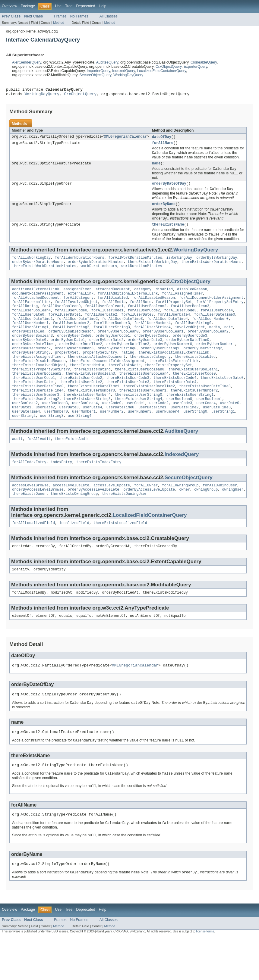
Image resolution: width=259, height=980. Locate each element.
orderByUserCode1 (113, 354)
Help (102, 6)
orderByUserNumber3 (74, 368)
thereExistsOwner (29, 526)
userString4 (80, 445)
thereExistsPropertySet (169, 388)
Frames (60, 16)
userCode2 (159, 431)
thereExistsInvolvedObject (39, 388)
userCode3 (182, 431)
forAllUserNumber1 (30, 339)
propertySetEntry (100, 373)
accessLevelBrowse (30, 517)
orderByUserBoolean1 (163, 349)
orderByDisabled (28, 349)
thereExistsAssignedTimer (38, 378)
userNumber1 (84, 441)
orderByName (164, 211)
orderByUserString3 (31, 373)
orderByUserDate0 (29, 359)
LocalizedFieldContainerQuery (161, 71)
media (215, 344)
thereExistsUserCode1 (33, 402)
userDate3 (69, 436)
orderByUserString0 (117, 368)
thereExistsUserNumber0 (91, 417)
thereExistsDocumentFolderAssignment (107, 383)
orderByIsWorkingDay (217, 267)
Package (28, 6)
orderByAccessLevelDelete (94, 522)
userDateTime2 (185, 436)
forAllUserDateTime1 (32, 335)
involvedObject (190, 344)
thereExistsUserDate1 (33, 407)
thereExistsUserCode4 (175, 402)
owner (185, 522)
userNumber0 (56, 441)
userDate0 (229, 431)
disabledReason (192, 301)
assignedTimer (77, 301)
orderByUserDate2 (106, 359)
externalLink (81, 306)
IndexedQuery (123, 71)
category (143, 301)
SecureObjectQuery (95, 75)
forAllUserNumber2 (71, 339)
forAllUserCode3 (180, 325)
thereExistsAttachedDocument (97, 378)
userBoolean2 (25, 431)
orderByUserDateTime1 (33, 364)
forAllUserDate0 (28, 330)
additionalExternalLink (36, 301)
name (156, 167)
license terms (205, 975)
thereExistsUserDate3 (128, 407)
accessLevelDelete (71, 517)
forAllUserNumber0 (210, 335)
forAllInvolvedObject (76, 315)
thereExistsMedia (87, 388)
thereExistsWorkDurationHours (211, 272)
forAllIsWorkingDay (31, 267)
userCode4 (206, 431)
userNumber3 (140, 441)
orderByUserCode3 (190, 354)
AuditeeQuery (107, 62)
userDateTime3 (217, 436)
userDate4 (93, 436)
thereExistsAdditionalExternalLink (174, 373)
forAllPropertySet (174, 315)
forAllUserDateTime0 (215, 330)
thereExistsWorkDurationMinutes (44, 277)
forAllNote (141, 315)
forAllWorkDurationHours (79, 267)
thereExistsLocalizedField (120, 556)
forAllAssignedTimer (182, 306)
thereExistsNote (125, 388)
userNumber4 (167, 441)
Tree (69, 6)
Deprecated (86, 6)
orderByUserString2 (203, 368)
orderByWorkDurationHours (38, 272)
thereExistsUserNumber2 (194, 417)
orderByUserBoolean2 (208, 349)
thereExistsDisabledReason (39, 383)
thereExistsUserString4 (138, 426)
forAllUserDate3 (137, 330)
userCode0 (112, 431)
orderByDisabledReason (71, 349)
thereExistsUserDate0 (222, 402)
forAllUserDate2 (101, 330)
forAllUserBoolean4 (31, 325)
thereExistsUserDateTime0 (38, 412)
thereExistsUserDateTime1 (94, 412)
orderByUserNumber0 (173, 364)
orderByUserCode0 (74, 354)
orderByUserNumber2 (31, 368)
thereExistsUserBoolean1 (193, 392)
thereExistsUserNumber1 (143, 417)
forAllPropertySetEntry (220, 315)
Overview (9, 6)
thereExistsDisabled (195, 378)
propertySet (67, 373)
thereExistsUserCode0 (194, 397)
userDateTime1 (152, 436)
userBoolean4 (85, 431)
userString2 (24, 445)
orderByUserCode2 (151, 354)
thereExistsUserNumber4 (87, 421)
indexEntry (61, 493)
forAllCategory (79, 311)
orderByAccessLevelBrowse (38, 522)
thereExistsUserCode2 (81, 402)
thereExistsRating (92, 392)
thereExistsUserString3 (87, 426)
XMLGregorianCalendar (125, 139)
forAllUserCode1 (107, 325)
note (229, 344)
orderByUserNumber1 (216, 364)
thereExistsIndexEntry (99, 493)
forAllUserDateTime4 (167, 335)
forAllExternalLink (31, 315)
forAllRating (25, 320)
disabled (164, 301)
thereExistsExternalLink (174, 383)
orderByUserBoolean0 (118, 349)
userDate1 (22, 436)
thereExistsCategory (150, 378)
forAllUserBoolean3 (190, 320)
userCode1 (135, 431)
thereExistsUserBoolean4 (144, 397)
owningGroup (206, 522)
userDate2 (45, 436)
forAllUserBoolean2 (147, 320)
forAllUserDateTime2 (77, 335)
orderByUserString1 (160, 368)
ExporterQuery (195, 67)
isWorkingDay (179, 267)
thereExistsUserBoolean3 (90, 397)
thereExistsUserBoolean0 (139, 392)
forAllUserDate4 (174, 330)
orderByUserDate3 (145, 359)
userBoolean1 (209, 426)
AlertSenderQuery (27, 62)
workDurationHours (99, 277)
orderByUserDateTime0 (188, 359)
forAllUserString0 (193, 339)
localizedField (74, 556)
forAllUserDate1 (65, 330)
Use (58, 6)
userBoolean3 (55, 431)
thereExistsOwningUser (124, 526)
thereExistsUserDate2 (81, 407)
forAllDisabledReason (153, 311)
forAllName (163, 145)
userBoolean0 (179, 426)
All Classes (109, 16)
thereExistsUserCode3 (128, 402)
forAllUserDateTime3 (123, 335)
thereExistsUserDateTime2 (149, 412)
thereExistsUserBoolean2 (37, 397)
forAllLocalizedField (33, 556)
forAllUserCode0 (71, 325)
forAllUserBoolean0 (62, 320)
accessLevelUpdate (112, 517)
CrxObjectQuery (169, 67)
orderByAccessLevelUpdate (149, 522)
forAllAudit (39, 469)
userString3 (52, 445)
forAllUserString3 (112, 344)
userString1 (223, 441)
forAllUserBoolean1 (104, 320)
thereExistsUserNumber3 (36, 421)
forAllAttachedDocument (36, 311)
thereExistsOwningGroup (74, 526)
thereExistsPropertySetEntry (41, 392)
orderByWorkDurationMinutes (96, 272)
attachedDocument (113, 301)
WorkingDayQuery (128, 75)
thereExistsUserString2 (36, 426)
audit (17, 469)
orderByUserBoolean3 (32, 354)
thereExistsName (168, 233)
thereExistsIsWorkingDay (152, 272)
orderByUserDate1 (68, 359)
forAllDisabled (113, 311)
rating (128, 373)
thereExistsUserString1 (190, 421)
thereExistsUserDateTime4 (38, 417)
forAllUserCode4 (217, 325)
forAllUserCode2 (144, 325)
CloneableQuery (204, 62)
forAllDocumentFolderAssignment (211, 311)
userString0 (195, 441)
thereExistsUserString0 (138, 421)
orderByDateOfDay (169, 189)
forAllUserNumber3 (112, 339)
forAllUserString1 (30, 344)
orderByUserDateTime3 (128, 364)
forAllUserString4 (152, 344)
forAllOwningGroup (180, 517)
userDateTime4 (26, 441)
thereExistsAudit (72, 469)
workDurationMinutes (142, 277)
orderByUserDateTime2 (81, 364)
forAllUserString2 (71, 344)
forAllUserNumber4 (152, 339)
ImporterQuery (98, 71)
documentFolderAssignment (38, 306)
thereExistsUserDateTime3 (205, 412)
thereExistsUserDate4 (175, 407)
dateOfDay (162, 139)
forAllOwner (146, 517)
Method (58, 23)
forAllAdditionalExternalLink (128, 306)
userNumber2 (112, 441)
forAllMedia (114, 315)
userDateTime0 (120, 436)
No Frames (79, 16)
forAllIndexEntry (29, 493)
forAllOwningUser (220, 517)
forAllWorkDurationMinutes (135, 267)
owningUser (233, 522)
